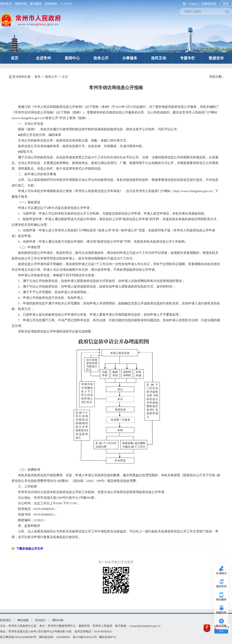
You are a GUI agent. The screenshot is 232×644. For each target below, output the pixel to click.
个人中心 (65, 4)
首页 (15, 58)
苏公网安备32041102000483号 (18, 637)
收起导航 (221, 626)
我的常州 (7, 4)
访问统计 (40, 620)
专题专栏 (187, 58)
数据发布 (216, 58)
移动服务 (36, 4)
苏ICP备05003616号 (85, 637)
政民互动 (159, 58)
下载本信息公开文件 (30, 549)
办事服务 (130, 58)
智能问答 (21, 4)
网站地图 (23, 620)
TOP (221, 631)
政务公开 (101, 58)
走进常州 (43, 58)
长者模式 (221, 573)
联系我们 (6, 620)
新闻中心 (72, 58)
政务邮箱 (51, 4)
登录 (226, 4)
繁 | (185, 4)
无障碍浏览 (209, 4)
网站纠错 (58, 620)
